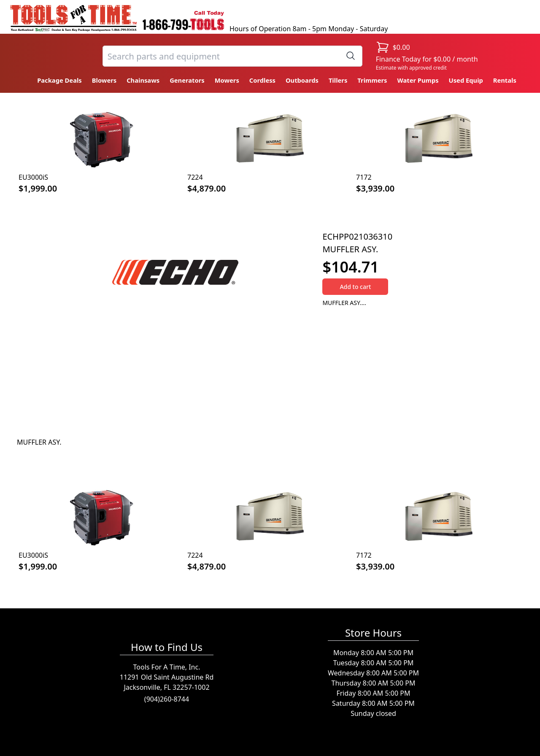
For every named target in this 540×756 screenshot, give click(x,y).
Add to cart (355, 287)
